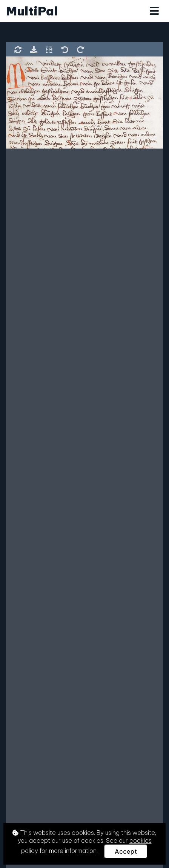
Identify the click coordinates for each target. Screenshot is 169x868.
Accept (126, 851)
